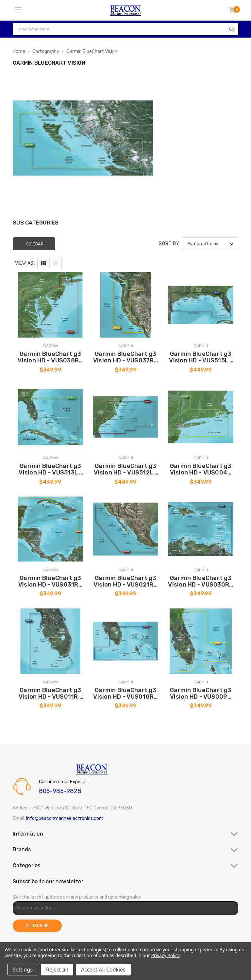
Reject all (57, 970)
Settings (23, 970)
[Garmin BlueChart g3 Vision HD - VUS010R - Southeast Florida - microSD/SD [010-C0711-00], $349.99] (125, 641)
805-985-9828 (60, 791)
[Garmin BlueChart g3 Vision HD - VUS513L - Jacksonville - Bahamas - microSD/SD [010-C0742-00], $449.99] (50, 417)
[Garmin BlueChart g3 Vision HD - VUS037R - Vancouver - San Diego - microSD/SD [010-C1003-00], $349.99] (125, 305)
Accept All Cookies (103, 970)
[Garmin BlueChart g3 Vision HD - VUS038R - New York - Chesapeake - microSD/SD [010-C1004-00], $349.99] (50, 305)
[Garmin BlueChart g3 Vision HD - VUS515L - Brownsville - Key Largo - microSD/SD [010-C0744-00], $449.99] (201, 305)
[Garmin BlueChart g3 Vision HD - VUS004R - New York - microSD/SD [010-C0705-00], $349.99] (201, 417)
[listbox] (210, 244)
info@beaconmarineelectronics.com (65, 818)
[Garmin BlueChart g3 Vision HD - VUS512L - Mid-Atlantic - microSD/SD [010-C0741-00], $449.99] (125, 417)
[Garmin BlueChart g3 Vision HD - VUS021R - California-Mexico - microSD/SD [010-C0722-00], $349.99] (125, 529)
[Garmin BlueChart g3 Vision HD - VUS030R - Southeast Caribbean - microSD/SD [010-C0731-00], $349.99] (201, 529)
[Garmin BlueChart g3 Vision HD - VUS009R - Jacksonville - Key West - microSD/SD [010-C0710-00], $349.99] (201, 641)
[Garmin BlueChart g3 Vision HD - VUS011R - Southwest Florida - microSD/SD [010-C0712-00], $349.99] (50, 641)
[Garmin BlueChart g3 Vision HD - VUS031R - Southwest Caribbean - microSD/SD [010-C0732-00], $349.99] (50, 529)
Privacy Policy (165, 955)
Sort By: (169, 244)
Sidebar (35, 244)
